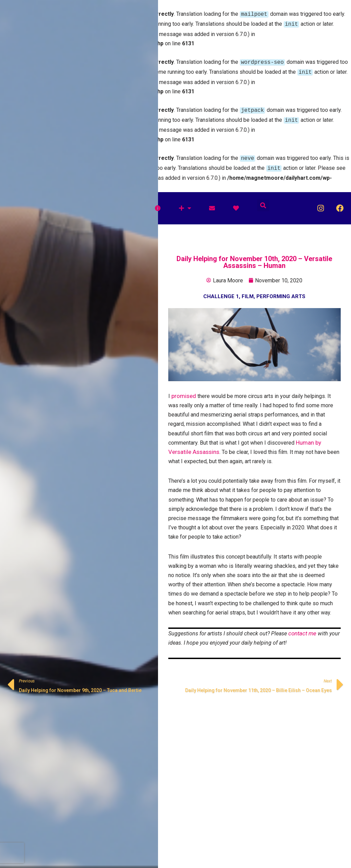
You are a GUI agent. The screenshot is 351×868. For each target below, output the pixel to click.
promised (184, 390)
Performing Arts (281, 291)
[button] (263, 200)
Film (248, 291)
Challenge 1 (221, 291)
